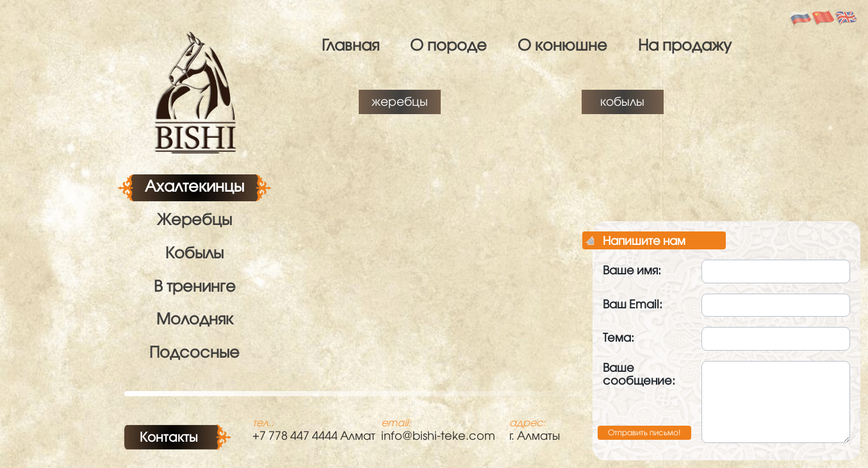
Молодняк (195, 318)
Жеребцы (194, 219)
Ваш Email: (633, 304)
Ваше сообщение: (639, 374)
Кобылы (194, 252)
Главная (350, 45)
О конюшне (562, 45)
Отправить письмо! (644, 432)
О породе (448, 45)
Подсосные (194, 352)
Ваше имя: (632, 270)
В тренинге (195, 286)
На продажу (685, 45)
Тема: (618, 338)
